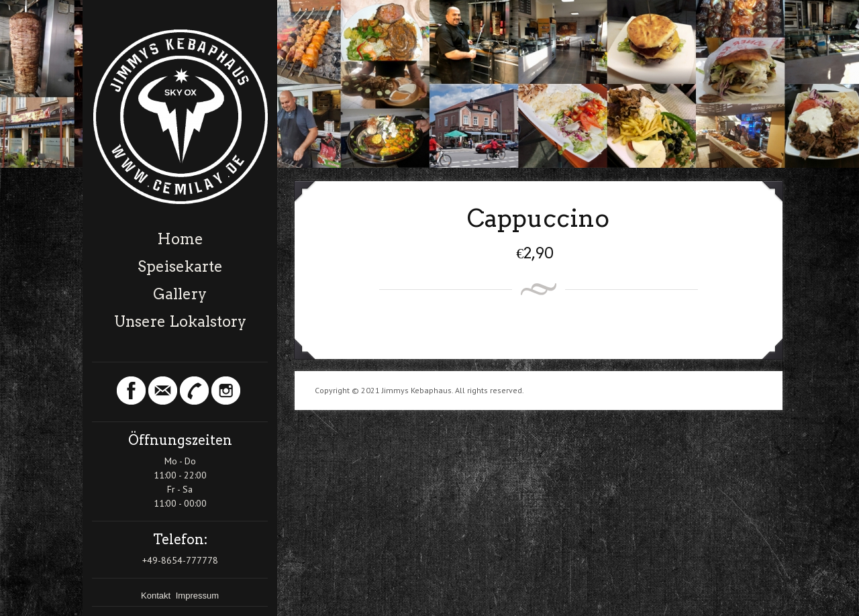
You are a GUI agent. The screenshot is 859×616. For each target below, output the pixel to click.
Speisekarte (180, 266)
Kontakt (157, 596)
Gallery (180, 294)
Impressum (197, 596)
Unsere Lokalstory (180, 321)
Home (180, 239)
